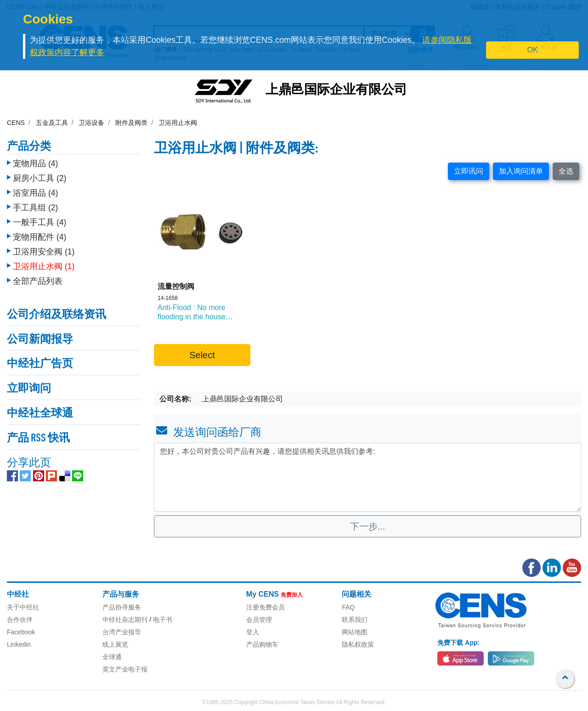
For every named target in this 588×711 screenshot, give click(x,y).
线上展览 (115, 644)
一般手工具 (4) (40, 222)
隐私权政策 (358, 644)
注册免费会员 (266, 607)
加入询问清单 (521, 171)
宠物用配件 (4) (40, 237)
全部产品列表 (38, 281)
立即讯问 (469, 171)
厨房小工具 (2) (40, 178)
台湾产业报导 (122, 632)
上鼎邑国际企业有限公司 (336, 90)
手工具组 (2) (35, 208)
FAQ (348, 607)
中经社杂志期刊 (125, 620)
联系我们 (355, 620)
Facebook (21, 632)
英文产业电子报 (125, 669)
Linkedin (19, 644)
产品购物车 (262, 644)
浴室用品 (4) (35, 193)
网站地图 (355, 632)
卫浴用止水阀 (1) (44, 266)
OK (533, 50)
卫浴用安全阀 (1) (44, 252)
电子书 (163, 620)
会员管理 (259, 620)
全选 (566, 171)
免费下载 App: (458, 643)
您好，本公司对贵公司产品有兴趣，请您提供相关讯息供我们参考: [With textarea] (367, 477)
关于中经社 (23, 607)
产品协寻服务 (122, 607)
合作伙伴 (20, 620)
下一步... (368, 526)
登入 (253, 632)
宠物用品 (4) (35, 164)
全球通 (112, 657)
